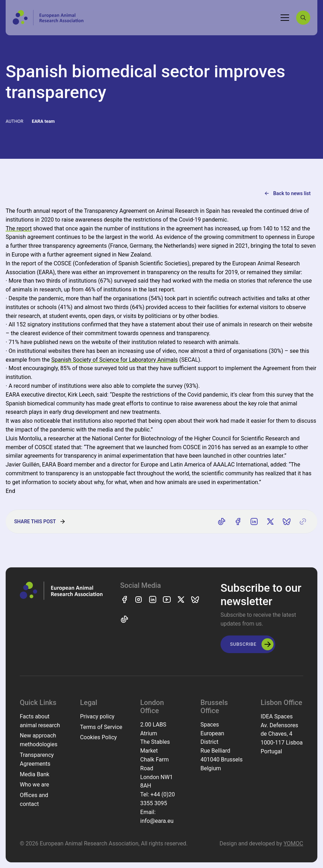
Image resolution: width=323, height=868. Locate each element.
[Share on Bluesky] (287, 522)
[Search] (303, 18)
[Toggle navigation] (285, 18)
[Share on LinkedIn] (254, 522)
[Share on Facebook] (238, 522)
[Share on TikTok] (222, 522)
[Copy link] (303, 522)
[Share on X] (270, 522)
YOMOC (293, 843)
